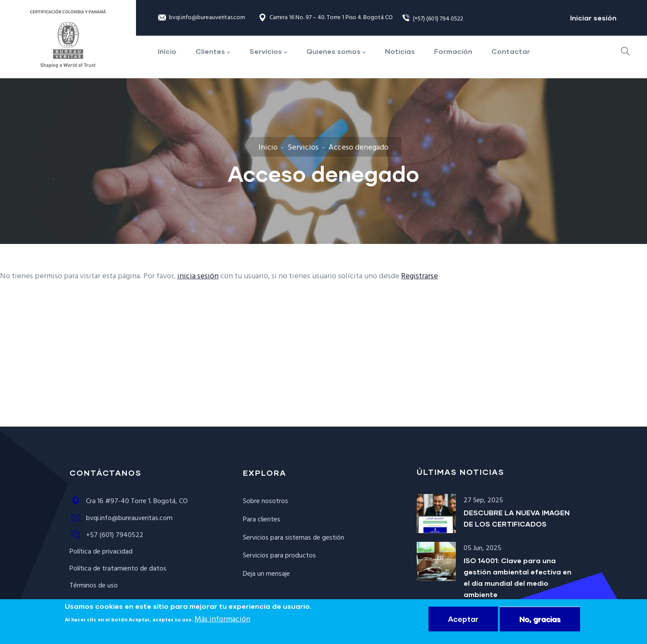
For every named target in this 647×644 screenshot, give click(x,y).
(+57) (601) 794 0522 (432, 19)
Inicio (268, 148)
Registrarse (420, 276)
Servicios (303, 148)
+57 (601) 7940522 (106, 535)
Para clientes (262, 520)
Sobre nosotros (265, 501)
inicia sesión (198, 276)
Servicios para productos (279, 556)
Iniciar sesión (593, 18)
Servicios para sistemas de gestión (294, 538)
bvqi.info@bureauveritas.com (201, 18)
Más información (222, 621)
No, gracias (540, 620)
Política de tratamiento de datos (118, 569)
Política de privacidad (101, 552)
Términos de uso (94, 586)
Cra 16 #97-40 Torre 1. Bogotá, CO (129, 501)
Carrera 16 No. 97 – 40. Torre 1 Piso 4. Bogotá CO (325, 18)
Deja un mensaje (266, 574)
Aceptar (463, 620)
